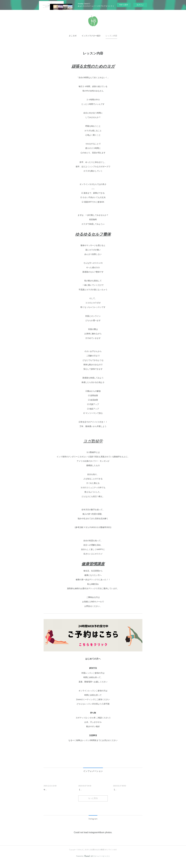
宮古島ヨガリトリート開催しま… (128, 790)
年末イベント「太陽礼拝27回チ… (58, 790)
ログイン (140, 5)
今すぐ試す (124, 5)
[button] (73, 36)
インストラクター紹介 (91, 36)
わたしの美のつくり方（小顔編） (93, 790)
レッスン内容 (111, 36)
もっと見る (93, 806)
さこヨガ (73, 36)
